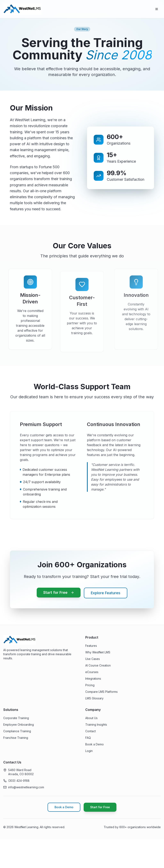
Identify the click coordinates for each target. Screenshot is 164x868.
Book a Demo (95, 744)
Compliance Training (17, 731)
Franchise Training (16, 738)
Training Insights (96, 725)
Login (89, 751)
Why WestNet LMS (98, 652)
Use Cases (93, 659)
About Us (91, 718)
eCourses (92, 672)
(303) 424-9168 (19, 781)
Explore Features (106, 593)
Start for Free (59, 592)
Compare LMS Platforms (101, 692)
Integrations (93, 679)
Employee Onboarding (19, 725)
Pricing (90, 685)
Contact (91, 731)
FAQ (88, 738)
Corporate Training (16, 718)
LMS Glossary (94, 698)
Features (91, 646)
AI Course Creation (98, 665)
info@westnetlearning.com (26, 787)
